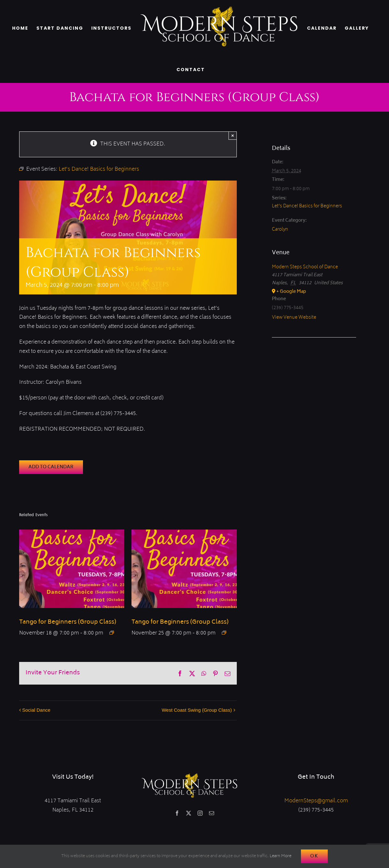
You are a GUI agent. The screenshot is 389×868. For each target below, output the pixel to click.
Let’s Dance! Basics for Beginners (307, 206)
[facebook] (177, 813)
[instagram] (200, 813)
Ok (314, 856)
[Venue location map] (314, 357)
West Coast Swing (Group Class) (197, 710)
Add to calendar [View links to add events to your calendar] (51, 467)
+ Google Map (291, 292)
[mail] (212, 813)
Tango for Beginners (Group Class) (68, 622)
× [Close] (233, 135)
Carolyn (280, 230)
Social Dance (36, 710)
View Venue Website (294, 318)
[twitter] (189, 813)
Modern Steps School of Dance (305, 267)
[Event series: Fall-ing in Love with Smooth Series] (112, 633)
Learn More (281, 856)
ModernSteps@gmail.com (316, 801)
